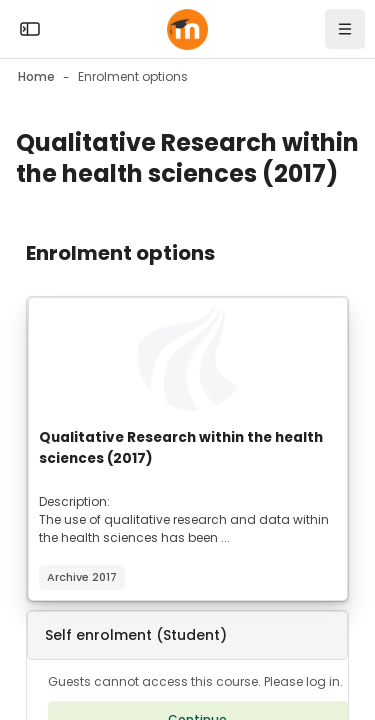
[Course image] (188, 358)
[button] (187, 636)
